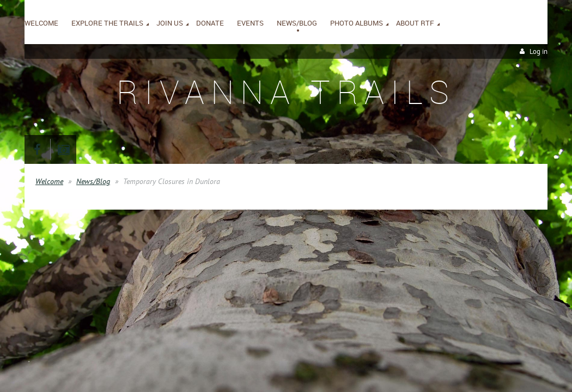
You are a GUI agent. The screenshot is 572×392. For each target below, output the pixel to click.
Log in (538, 51)
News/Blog (93, 181)
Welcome (49, 181)
